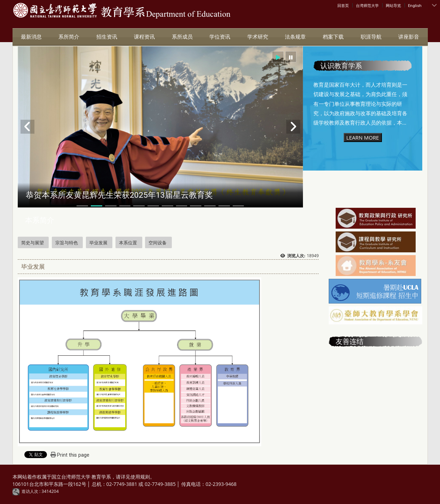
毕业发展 (98, 243)
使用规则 (140, 477)
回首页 (343, 6)
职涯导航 (371, 37)
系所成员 (182, 37)
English (415, 6)
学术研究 (258, 37)
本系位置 (128, 243)
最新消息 (31, 37)
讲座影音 (409, 37)
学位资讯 (220, 37)
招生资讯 (107, 37)
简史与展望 (33, 243)
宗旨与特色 (67, 243)
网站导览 (393, 6)
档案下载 (333, 37)
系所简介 (69, 37)
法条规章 (295, 37)
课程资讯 (144, 37)
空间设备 (158, 243)
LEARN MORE (363, 137)
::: (339, 5)
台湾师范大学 (367, 6)
